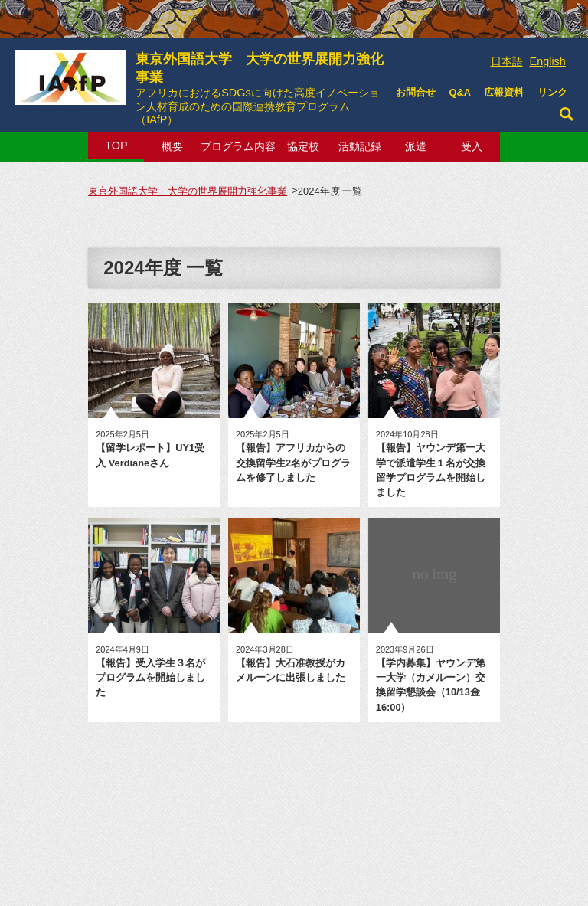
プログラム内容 (238, 146)
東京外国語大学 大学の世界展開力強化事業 (261, 84)
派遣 (416, 146)
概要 (172, 146)
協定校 (303, 146)
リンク (552, 92)
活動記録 (360, 146)
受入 (472, 146)
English (548, 61)
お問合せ (416, 92)
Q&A (459, 92)
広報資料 (504, 92)
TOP (116, 146)
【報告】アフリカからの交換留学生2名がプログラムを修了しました (293, 462)
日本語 (507, 61)
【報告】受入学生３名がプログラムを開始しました (150, 677)
